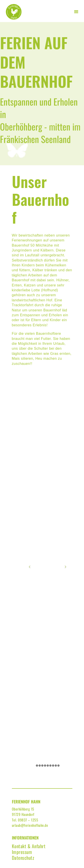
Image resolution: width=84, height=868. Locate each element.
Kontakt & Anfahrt (29, 846)
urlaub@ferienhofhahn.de (30, 825)
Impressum (22, 852)
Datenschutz (23, 858)
